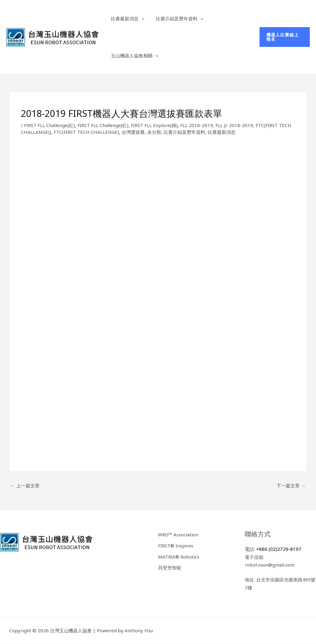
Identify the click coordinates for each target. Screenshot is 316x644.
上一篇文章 (25, 485)
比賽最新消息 (126, 19)
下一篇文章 (291, 485)
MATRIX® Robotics (179, 556)
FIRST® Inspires (176, 546)
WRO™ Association (178, 535)
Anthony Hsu (139, 630)
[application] (140, 19)
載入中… (144, 299)
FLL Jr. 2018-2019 (236, 125)
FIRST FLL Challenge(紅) (50, 125)
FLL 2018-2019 (198, 125)
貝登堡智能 (170, 568)
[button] (284, 37)
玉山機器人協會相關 (133, 56)
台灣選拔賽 (134, 132)
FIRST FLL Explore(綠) (156, 125)
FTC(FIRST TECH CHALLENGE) (87, 132)
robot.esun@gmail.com (270, 565)
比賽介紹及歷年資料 (176, 19)
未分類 (155, 132)
